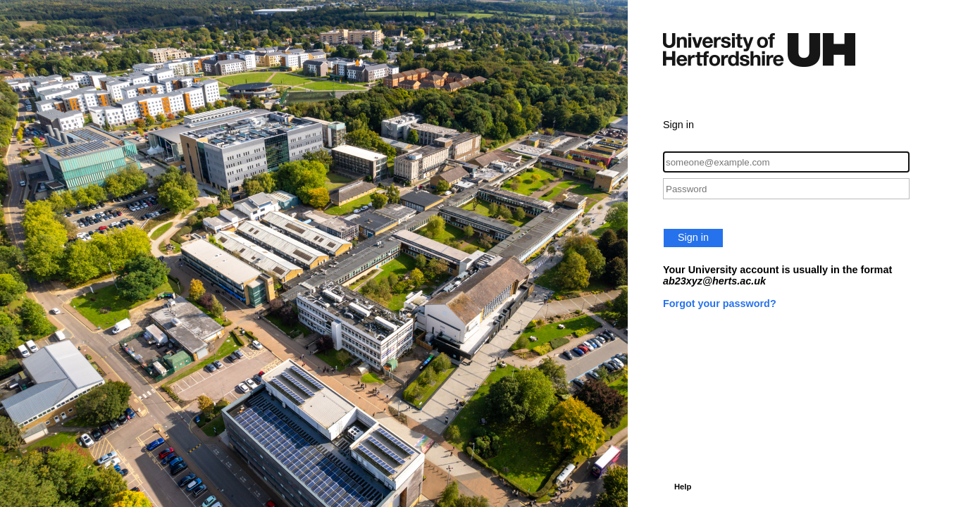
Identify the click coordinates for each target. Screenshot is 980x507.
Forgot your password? (720, 303)
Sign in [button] (693, 237)
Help (683, 487)
